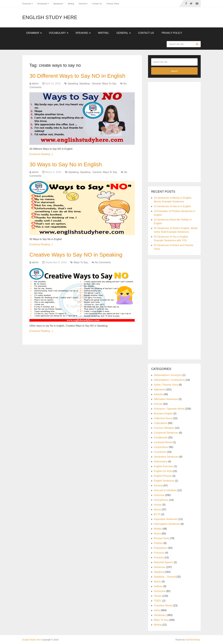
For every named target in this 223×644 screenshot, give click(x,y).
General (82, 4)
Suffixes (158, 586)
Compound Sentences (166, 433)
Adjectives (159, 390)
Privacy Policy (113, 4)
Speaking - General (90, 84)
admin (35, 84)
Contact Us (97, 4)
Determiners (161, 462)
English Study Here (50, 17)
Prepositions (161, 548)
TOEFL (158, 601)
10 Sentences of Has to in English (172, 206)
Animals (158, 404)
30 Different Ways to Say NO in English (81, 76)
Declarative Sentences (166, 457)
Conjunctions (161, 447)
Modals (158, 529)
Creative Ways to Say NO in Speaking (79, 256)
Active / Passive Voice (166, 385)
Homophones (161, 500)
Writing (71, 4)
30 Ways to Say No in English (68, 165)
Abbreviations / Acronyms (168, 375)
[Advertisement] (174, 131)
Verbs (157, 610)
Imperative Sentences (166, 519)
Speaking (57, 4)
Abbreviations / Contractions (169, 380)
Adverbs (158, 394)
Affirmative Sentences (166, 399)
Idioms (157, 510)
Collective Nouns (163, 418)
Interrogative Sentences (167, 524)
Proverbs (159, 558)
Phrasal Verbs (162, 538)
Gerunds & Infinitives (165, 490)
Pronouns (159, 553)
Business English (163, 414)
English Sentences (164, 481)
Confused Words (163, 442)
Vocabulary (42, 4)
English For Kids (163, 471)
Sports (157, 582)
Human (158, 505)
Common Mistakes (164, 428)
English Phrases (163, 476)
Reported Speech (163, 562)
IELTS (157, 514)
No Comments (103, 264)
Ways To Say (109, 84)
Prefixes (158, 543)
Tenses (158, 596)
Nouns (157, 534)
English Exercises (164, 466)
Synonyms (160, 591)
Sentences (160, 567)
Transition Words (163, 606)
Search (198, 44)
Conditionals (161, 438)
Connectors (160, 452)
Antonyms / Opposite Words (169, 409)
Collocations (161, 423)
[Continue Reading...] (41, 155)
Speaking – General (165, 577)
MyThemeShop (193, 640)
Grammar (27, 4)
